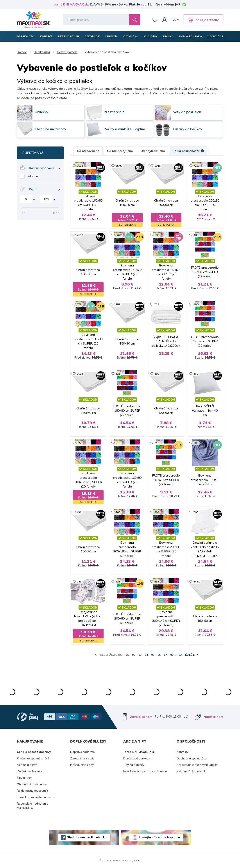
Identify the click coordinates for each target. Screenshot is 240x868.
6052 (80, 166)
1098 (80, 374)
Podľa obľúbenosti (188, 151)
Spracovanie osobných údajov (197, 765)
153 (157, 581)
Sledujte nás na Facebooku (87, 837)
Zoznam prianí (155, 20)
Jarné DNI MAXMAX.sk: (71, 4)
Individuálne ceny (82, 765)
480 (196, 235)
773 (157, 304)
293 (157, 512)
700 (196, 512)
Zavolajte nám (141, 717)
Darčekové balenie (30, 771)
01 (127, 655)
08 (172, 655)
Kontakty (183, 752)
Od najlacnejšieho (120, 151)
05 (153, 655)
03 (140, 655)
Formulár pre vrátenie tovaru (36, 797)
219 (157, 443)
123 (118, 581)
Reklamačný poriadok (191, 771)
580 (157, 235)
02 (134, 655)
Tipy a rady (24, 778)
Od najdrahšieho (153, 151)
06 (159, 655)
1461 (197, 581)
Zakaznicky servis (82, 758)
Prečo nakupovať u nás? (33, 758)
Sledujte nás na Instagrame (159, 837)
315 (118, 443)
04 (146, 655)
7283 (197, 166)
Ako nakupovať (27, 765)
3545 (119, 166)
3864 (197, 304)
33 (180, 655)
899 (157, 374)
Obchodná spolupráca (192, 758)
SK (174, 20)
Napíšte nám (213, 717)
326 (118, 374)
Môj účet (165, 20)
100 (118, 512)
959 (118, 304)
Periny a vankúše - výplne (124, 129)
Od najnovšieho (88, 151)
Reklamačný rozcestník (32, 791)
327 (79, 443)
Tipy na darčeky (134, 765)
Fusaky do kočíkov (187, 129)
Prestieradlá (114, 112)
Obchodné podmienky (32, 784)
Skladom (33, 176)
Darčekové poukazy (137, 758)
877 (79, 304)
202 (196, 443)
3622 (119, 235)
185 (79, 581)
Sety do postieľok (187, 112)
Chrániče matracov (50, 129)
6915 (158, 166)
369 (196, 374)
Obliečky (41, 112)
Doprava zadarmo (82, 752)
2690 (80, 235)
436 (79, 512)
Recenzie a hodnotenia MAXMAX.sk (33, 806)
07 (165, 655)
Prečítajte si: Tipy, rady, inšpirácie (145, 771)
